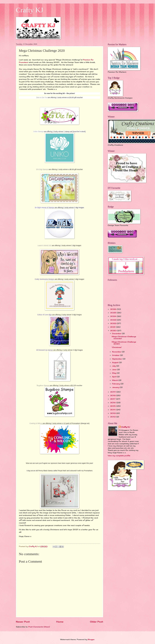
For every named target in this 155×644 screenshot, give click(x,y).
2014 (113, 410)
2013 (113, 413)
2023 (113, 320)
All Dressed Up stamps (45, 350)
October (116, 355)
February (116, 384)
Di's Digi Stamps (42, 169)
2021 (113, 327)
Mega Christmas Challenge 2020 (124, 343)
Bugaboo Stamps (43, 385)
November (117, 352)
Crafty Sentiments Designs (45, 279)
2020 (114, 331)
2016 (113, 403)
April (114, 377)
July (114, 366)
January (116, 387)
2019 (113, 392)
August (116, 362)
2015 (113, 406)
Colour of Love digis (45, 315)
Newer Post (23, 622)
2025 (114, 313)
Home (60, 622)
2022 (113, 323)
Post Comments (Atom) (39, 627)
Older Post (97, 622)
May (114, 373)
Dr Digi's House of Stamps (45, 208)
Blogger (91, 639)
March (115, 380)
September (117, 359)
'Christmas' (117, 347)
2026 (114, 309)
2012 (113, 417)
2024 (113, 316)
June (115, 370)
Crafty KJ (30, 10)
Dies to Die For (42, 97)
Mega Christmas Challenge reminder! (124, 337)
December (117, 333)
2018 (113, 395)
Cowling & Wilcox (36, 423)
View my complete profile (119, 456)
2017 (113, 399)
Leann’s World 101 (45, 245)
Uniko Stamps (38, 132)
